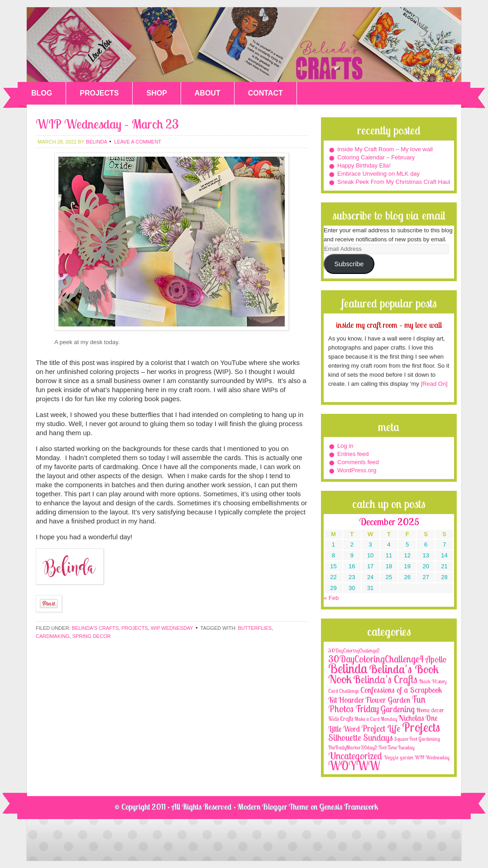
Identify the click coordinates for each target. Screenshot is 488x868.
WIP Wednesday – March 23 (107, 124)
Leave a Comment (138, 142)
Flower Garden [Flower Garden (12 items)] (388, 700)
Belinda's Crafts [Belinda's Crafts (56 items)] (385, 679)
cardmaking (53, 636)
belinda (96, 142)
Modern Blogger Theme (273, 807)
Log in (345, 446)
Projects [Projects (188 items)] (421, 727)
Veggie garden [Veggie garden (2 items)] (399, 757)
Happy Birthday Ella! (364, 165)
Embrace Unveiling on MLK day (378, 174)
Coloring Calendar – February (376, 157)
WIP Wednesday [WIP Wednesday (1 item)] (432, 758)
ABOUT (208, 93)
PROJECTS (99, 93)
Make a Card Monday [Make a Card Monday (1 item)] (376, 719)
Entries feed (353, 454)
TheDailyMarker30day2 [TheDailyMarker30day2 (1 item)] (353, 748)
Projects (135, 628)
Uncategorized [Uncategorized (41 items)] (355, 756)
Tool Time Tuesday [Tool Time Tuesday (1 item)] (396, 748)
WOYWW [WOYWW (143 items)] (354, 766)
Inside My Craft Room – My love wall (385, 149)
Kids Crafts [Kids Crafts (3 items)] (341, 719)
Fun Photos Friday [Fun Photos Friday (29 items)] (377, 704)
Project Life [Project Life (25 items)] (381, 728)
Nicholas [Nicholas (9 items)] (411, 718)
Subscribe (349, 264)
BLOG (42, 93)
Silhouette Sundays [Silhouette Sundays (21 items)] (361, 737)
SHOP (156, 93)
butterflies (255, 628)
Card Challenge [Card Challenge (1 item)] (344, 691)
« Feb (331, 598)
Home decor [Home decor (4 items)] (430, 710)
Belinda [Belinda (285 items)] (348, 668)
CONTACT (266, 93)
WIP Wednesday (172, 628)
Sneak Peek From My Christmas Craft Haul (394, 182)
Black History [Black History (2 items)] (433, 681)
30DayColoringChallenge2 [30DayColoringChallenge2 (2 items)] (354, 650)
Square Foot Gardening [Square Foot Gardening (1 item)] (417, 739)
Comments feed (358, 462)
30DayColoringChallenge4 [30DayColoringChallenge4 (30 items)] (376, 659)
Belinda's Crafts (244, 45)
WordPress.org (357, 470)
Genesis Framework (349, 807)
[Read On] (433, 384)
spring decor (92, 636)
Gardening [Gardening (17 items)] (397, 709)
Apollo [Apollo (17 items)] (436, 659)
